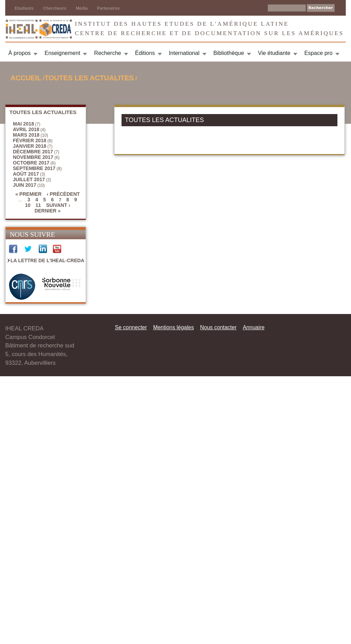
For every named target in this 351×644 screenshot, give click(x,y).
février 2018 (30, 140)
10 (28, 205)
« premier (28, 194)
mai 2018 (24, 124)
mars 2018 (26, 135)
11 (38, 205)
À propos (19, 53)
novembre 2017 (33, 157)
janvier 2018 (30, 146)
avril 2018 (26, 129)
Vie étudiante (274, 53)
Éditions (145, 53)
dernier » (48, 211)
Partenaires (108, 8)
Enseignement (62, 53)
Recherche (107, 53)
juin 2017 (25, 185)
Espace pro (318, 53)
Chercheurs (55, 8)
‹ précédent (63, 194)
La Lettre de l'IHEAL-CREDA (47, 260)
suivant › (58, 205)
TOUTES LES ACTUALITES (89, 78)
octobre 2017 (31, 163)
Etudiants (24, 8)
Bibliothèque (229, 53)
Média (81, 8)
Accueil (26, 78)
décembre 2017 (33, 152)
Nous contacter (218, 327)
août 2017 (26, 174)
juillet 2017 (29, 179)
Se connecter (131, 327)
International (184, 53)
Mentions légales (174, 327)
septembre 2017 (34, 168)
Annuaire (253, 327)
